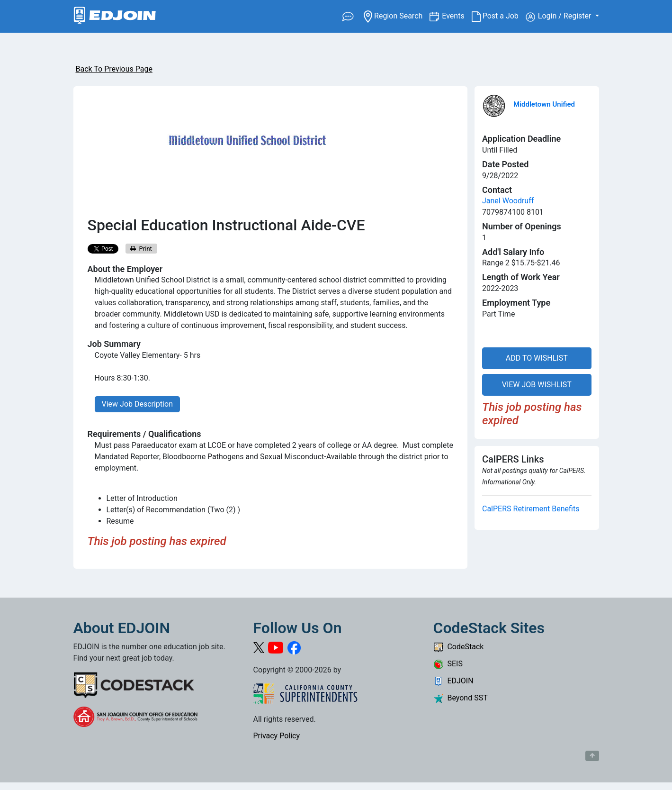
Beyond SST (461, 698)
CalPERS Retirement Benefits (531, 509)
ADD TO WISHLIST (537, 358)
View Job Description (137, 404)
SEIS (448, 664)
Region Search (397, 15)
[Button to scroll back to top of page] (592, 756)
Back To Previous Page (114, 69)
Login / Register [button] (560, 17)
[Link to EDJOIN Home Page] (115, 16)
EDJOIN (453, 681)
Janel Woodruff (508, 201)
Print (141, 249)
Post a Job (499, 16)
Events (457, 15)
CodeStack (459, 647)
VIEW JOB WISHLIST (537, 385)
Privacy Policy (277, 736)
